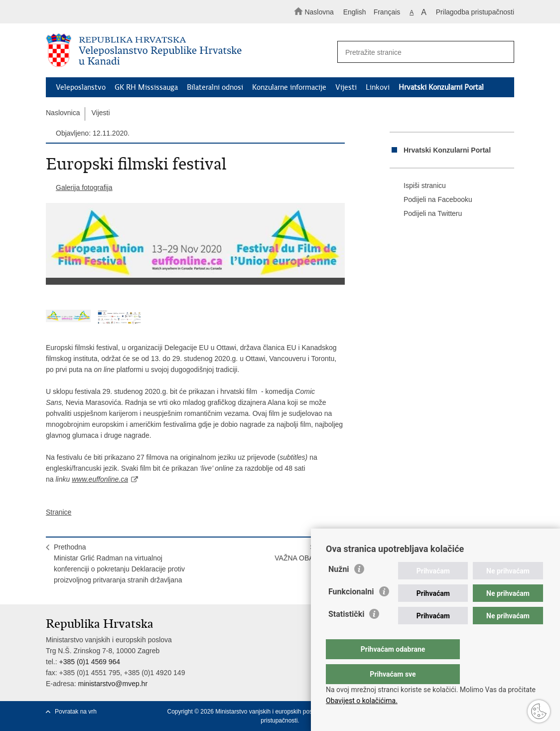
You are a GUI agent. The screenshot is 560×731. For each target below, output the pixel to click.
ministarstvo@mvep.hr (113, 684)
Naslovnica (63, 113)
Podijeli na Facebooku (431, 200)
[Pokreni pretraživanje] (502, 52)
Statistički (346, 634)
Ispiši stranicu (418, 186)
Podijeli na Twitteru (426, 214)
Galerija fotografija (84, 187)
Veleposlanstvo (81, 87)
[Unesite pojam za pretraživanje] (421, 52)
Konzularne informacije (289, 87)
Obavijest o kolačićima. (362, 701)
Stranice (59, 512)
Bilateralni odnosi (215, 87)
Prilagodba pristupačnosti (475, 12)
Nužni (339, 589)
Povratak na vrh (76, 712)
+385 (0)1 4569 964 (89, 662)
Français (387, 12)
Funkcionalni (351, 612)
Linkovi (378, 87)
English (355, 12)
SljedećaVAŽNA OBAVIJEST (306, 552)
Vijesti (346, 87)
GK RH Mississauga (146, 87)
